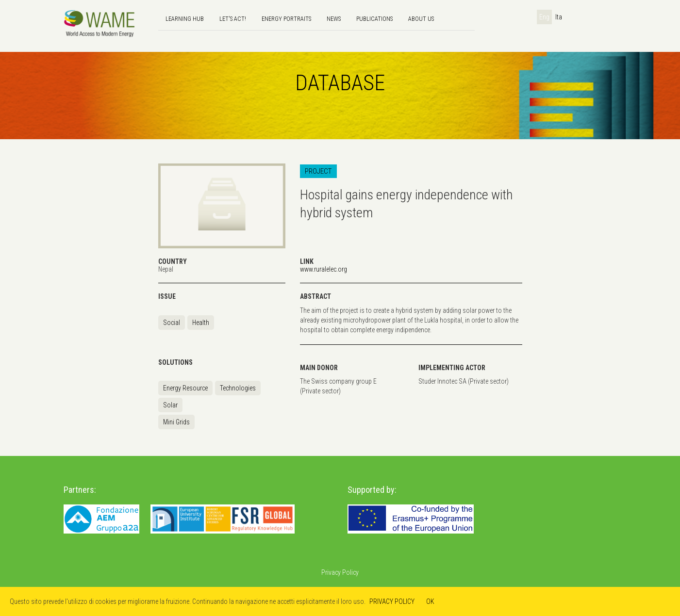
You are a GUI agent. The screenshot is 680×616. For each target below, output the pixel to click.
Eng (544, 17)
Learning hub (185, 19)
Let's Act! (233, 19)
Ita (559, 17)
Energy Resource (185, 388)
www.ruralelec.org (323, 269)
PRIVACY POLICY (392, 601)
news (334, 19)
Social (172, 323)
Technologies (238, 388)
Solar (170, 405)
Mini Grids (176, 422)
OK (430, 601)
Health (201, 323)
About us (421, 19)
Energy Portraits (286, 19)
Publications (374, 19)
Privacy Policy (340, 572)
